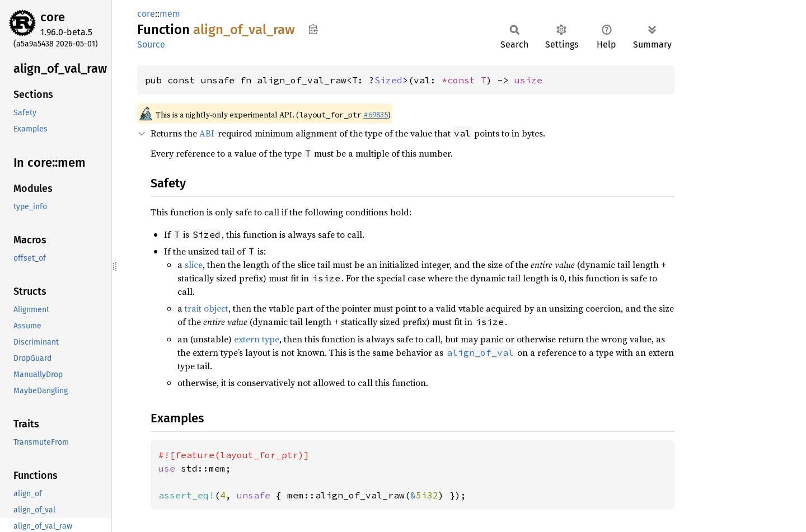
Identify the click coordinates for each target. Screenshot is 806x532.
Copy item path (313, 29)
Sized (388, 80)
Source (151, 44)
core (53, 17)
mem (170, 14)
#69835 (376, 115)
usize (528, 80)
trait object (207, 308)
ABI (207, 133)
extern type (257, 339)
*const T (464, 80)
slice (194, 265)
